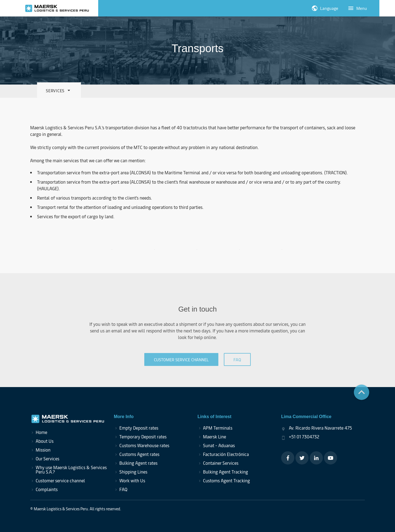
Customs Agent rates (139, 454)
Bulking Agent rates (138, 463)
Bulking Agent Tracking (225, 472)
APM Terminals (218, 428)
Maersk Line (215, 436)
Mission (43, 450)
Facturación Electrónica (226, 454)
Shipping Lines (133, 472)
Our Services (47, 458)
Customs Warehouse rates (144, 445)
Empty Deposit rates (139, 428)
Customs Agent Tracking (226, 480)
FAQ (123, 489)
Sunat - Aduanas (219, 445)
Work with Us (132, 480)
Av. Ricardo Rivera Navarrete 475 (320, 428)
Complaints (47, 489)
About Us (45, 441)
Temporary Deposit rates (143, 436)
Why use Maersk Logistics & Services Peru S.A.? (71, 469)
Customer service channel (60, 480)
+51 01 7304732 (304, 436)
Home (41, 432)
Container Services (221, 463)
